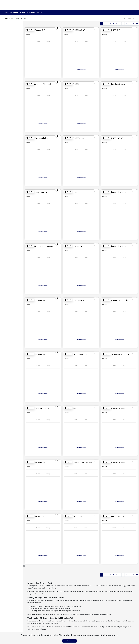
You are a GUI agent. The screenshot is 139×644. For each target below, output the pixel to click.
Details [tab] (38, 42)
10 (130, 24)
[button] (30, 30)
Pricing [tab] (48, 42)
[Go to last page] (137, 24)
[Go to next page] (133, 24)
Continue (69, 641)
